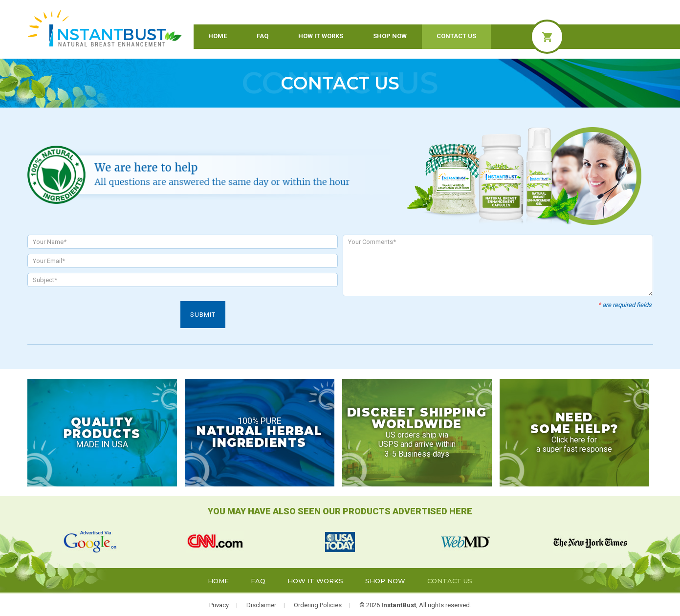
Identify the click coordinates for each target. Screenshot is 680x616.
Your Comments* (498, 265)
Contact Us (456, 36)
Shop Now (390, 36)
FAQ (263, 36)
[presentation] (102, 320)
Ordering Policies (318, 605)
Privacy (219, 605)
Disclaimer (261, 605)
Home (218, 36)
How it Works (321, 36)
